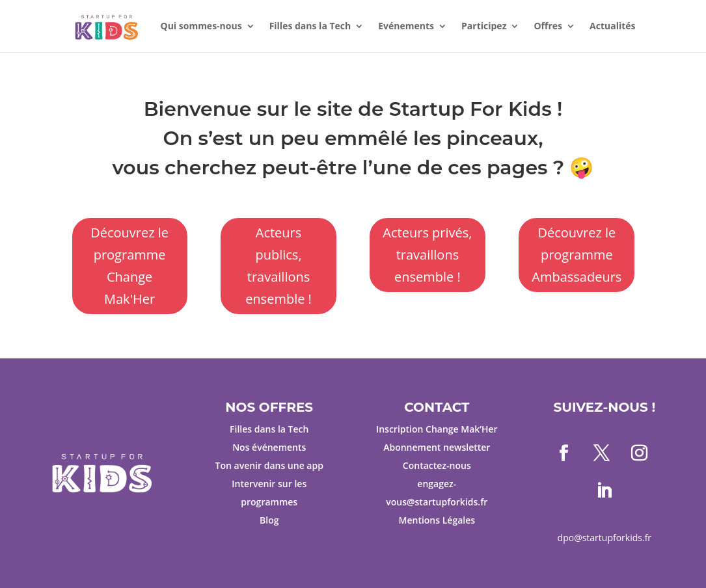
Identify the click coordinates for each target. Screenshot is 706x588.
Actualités (612, 27)
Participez (484, 27)
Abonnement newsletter (437, 447)
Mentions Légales (437, 520)
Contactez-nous (437, 465)
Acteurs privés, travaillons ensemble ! (427, 255)
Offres (548, 27)
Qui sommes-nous (201, 27)
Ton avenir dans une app (269, 465)
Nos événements (269, 447)
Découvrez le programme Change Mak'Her (129, 266)
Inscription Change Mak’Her (437, 429)
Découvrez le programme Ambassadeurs (577, 255)
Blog (269, 520)
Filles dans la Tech (310, 27)
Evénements (406, 27)
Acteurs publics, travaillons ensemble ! (278, 266)
